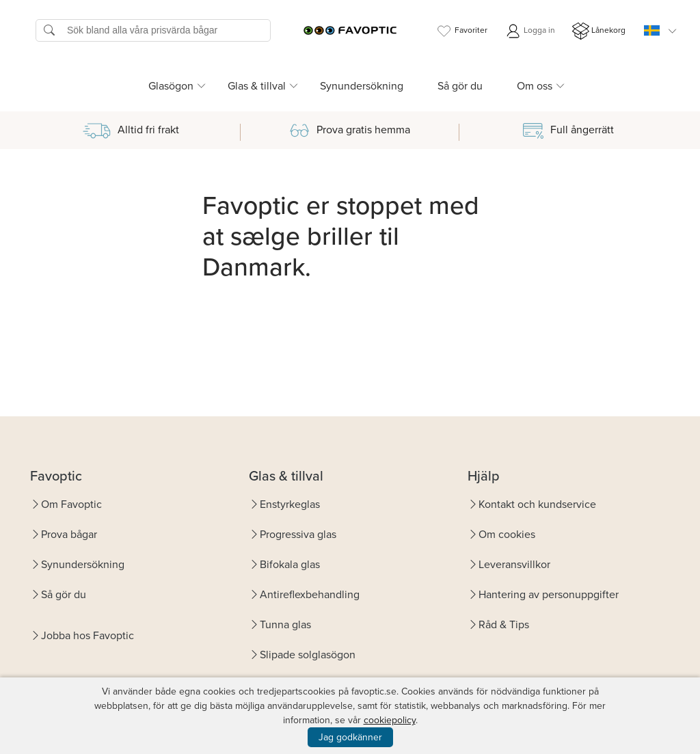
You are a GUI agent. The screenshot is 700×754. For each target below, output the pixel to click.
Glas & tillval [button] (257, 86)
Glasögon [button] (171, 86)
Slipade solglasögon (308, 655)
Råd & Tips (504, 624)
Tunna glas (285, 624)
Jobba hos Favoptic (87, 635)
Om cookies (507, 534)
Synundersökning (362, 86)
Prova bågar (69, 534)
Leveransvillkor (514, 564)
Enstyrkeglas (290, 504)
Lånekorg (599, 31)
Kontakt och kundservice (537, 504)
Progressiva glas (298, 534)
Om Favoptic (71, 504)
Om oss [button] (535, 86)
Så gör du (460, 86)
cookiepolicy (390, 720)
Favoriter (461, 31)
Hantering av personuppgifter (549, 594)
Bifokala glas (290, 564)
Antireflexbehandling (310, 594)
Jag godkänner (350, 737)
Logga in (530, 31)
